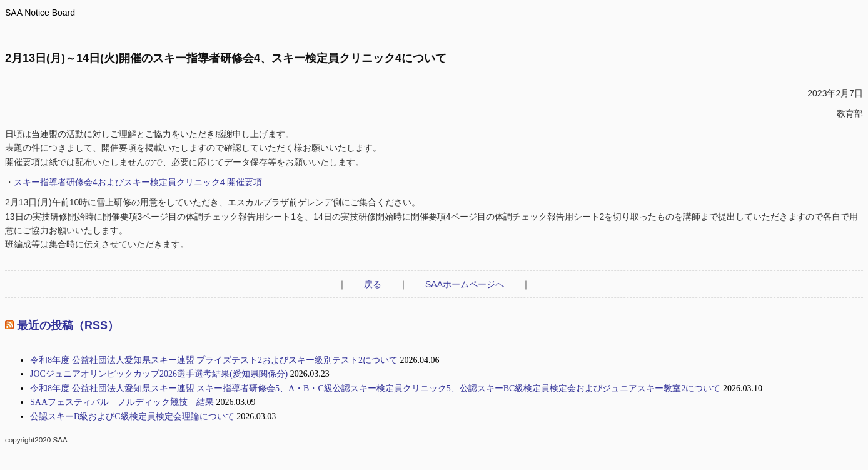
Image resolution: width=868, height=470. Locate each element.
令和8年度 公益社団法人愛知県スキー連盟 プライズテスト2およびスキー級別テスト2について (214, 360)
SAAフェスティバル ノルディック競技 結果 (122, 402)
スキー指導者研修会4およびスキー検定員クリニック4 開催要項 (138, 182)
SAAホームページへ (465, 284)
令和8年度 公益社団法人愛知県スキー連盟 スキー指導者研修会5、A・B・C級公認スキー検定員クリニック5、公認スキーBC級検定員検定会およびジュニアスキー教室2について (375, 388)
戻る (373, 284)
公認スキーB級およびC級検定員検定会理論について (132, 416)
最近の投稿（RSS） (68, 325)
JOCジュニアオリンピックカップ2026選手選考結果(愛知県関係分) (159, 374)
